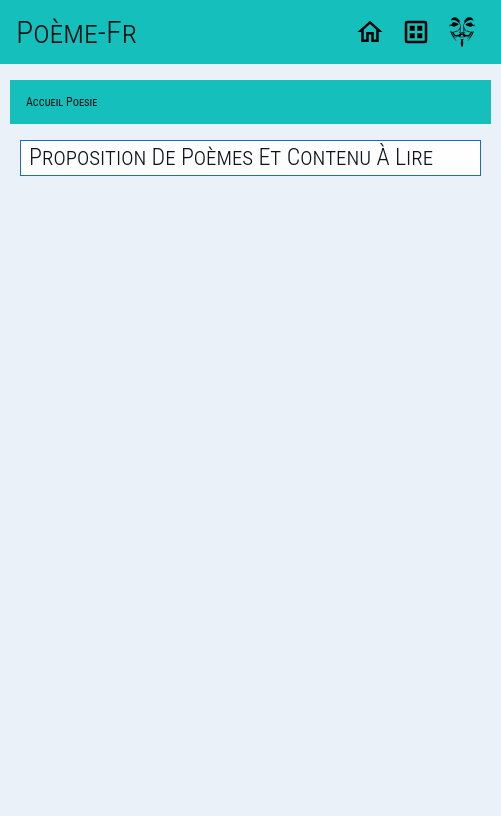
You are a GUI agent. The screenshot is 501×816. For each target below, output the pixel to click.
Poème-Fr (76, 32)
